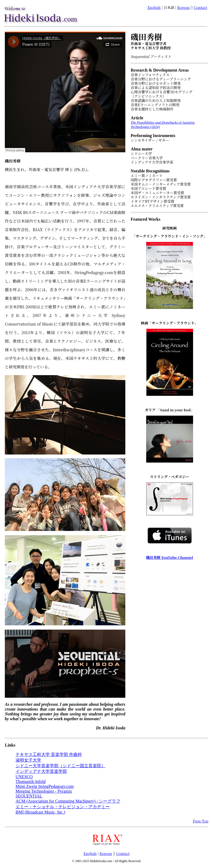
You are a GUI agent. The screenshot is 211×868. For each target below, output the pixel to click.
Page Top (201, 821)
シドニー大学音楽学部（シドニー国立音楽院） (61, 766)
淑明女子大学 (28, 760)
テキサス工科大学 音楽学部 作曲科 (49, 754)
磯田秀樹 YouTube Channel (169, 557)
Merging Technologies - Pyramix (44, 791)
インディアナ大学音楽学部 (41, 771)
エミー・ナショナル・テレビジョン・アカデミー (63, 807)
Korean (184, 7)
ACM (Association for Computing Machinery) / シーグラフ (68, 801)
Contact (201, 7)
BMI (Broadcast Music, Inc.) (40, 812)
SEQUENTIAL (29, 796)
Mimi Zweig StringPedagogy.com (45, 786)
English (154, 7)
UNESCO (24, 777)
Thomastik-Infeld (31, 782)
